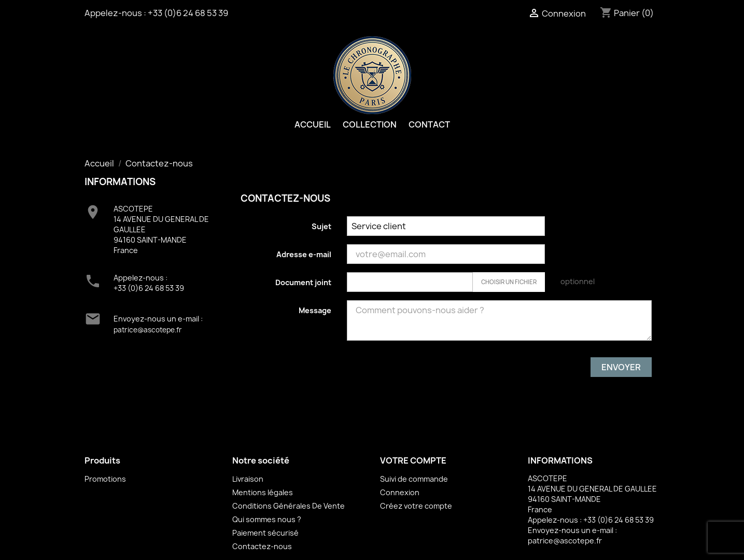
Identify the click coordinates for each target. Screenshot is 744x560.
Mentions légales (263, 492)
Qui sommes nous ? (267, 519)
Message (315, 310)
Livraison (248, 479)
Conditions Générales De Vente (289, 506)
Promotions (105, 479)
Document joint (303, 282)
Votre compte (413, 460)
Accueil (313, 124)
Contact (429, 124)
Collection (370, 124)
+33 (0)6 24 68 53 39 (188, 13)
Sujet (321, 226)
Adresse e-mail (304, 254)
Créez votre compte (416, 506)
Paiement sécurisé (265, 533)
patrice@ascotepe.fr (148, 330)
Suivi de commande (414, 479)
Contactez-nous (262, 546)
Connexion (400, 492)
